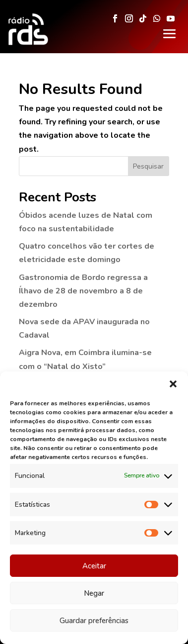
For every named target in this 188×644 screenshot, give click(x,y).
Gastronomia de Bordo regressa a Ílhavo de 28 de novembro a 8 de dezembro (83, 291)
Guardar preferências (94, 621)
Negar (94, 593)
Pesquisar (148, 166)
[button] (173, 384)
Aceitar (94, 566)
